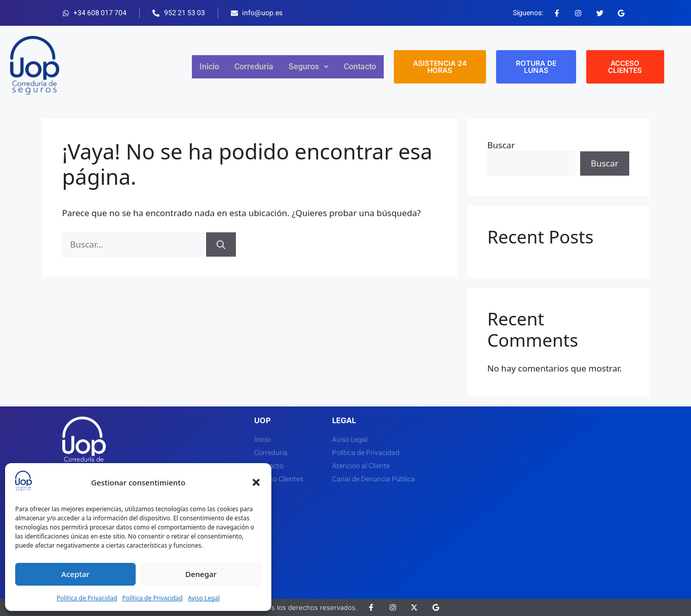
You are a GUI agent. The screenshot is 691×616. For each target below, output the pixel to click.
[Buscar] (221, 244)
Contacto (360, 67)
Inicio (209, 67)
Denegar (201, 574)
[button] (256, 482)
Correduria (254, 67)
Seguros (309, 67)
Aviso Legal (204, 598)
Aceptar (75, 574)
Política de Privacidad (87, 598)
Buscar (501, 145)
